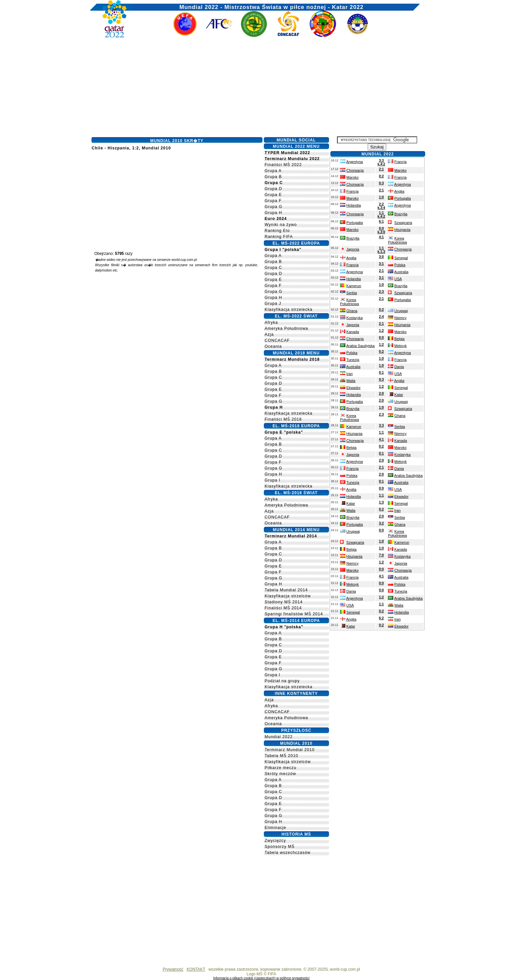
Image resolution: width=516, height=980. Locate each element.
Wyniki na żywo (281, 225)
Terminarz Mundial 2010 (290, 750)
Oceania (273, 346)
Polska (400, 265)
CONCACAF (277, 340)
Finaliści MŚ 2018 (283, 419)
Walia (351, 381)
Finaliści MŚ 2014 (283, 608)
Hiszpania (402, 230)
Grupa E (273, 195)
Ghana (352, 311)
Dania (399, 367)
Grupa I (273, 480)
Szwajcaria (403, 223)
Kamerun (354, 286)
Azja (269, 334)
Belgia (399, 339)
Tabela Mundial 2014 (286, 590)
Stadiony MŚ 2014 (284, 602)
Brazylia (401, 214)
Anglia (399, 191)
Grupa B (273, 177)
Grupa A (273, 171)
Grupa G (274, 207)
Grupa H (273, 213)
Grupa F (273, 201)
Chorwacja (355, 170)
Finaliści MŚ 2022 (283, 165)
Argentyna (354, 162)
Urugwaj (401, 311)
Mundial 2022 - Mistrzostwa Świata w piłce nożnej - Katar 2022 (271, 6)
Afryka (271, 322)
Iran (349, 374)
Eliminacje (276, 828)
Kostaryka (354, 318)
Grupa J (273, 303)
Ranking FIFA (279, 237)
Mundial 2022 (279, 737)
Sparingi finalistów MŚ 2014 (294, 614)
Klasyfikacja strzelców (288, 596)
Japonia (353, 249)
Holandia (353, 205)
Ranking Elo (277, 231)
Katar (399, 395)
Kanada (353, 332)
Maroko (400, 170)
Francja (400, 162)
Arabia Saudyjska (360, 346)
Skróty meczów (280, 774)
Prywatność (173, 969)
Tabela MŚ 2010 (282, 756)
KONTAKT (196, 969)
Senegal (401, 258)
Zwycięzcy (275, 841)
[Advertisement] (255, 89)
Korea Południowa (397, 240)
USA (398, 279)
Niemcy (400, 318)
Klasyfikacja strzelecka (289, 309)
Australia (401, 272)
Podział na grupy (282, 681)
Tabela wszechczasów (288, 853)
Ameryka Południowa (287, 328)
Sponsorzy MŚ (280, 847)
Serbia (352, 293)
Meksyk (400, 346)
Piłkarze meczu (281, 768)
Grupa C (273, 268)
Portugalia (403, 198)
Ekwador (353, 388)
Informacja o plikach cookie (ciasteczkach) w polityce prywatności (261, 978)
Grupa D (273, 189)
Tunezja (353, 360)
